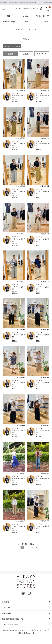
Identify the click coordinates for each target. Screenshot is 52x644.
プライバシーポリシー (10, 624)
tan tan (26, 16)
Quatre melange (9, 22)
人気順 (26, 54)
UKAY (26, 22)
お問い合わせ (7, 613)
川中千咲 (15, 93)
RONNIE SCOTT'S (43, 16)
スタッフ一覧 (42, 54)
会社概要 (6, 602)
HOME (18, 29)
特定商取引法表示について (12, 619)
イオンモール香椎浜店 (19, 96)
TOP (9, 16)
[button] (16, 548)
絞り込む (26, 39)
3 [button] (25, 547)
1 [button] (19, 547)
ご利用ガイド (7, 608)
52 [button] (33, 547)
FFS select (43, 22)
